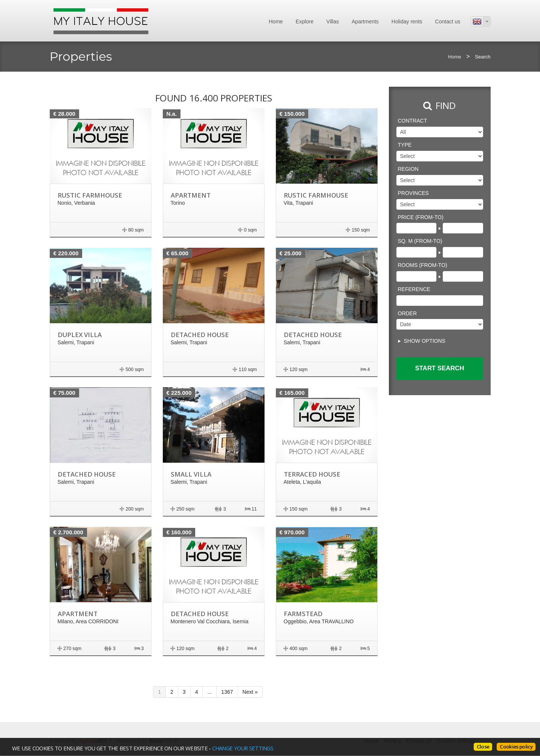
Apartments (365, 21)
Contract (413, 121)
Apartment (191, 195)
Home (276, 21)
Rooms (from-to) (423, 265)
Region (408, 169)
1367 (227, 692)
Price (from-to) (421, 217)
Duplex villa (80, 335)
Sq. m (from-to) (420, 241)
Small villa (191, 474)
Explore (305, 21)
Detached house (200, 335)
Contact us (448, 21)
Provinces (413, 193)
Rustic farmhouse (90, 195)
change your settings (243, 748)
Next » (250, 692)
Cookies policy (516, 747)
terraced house (312, 474)
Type (405, 145)
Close (483, 747)
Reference (414, 289)
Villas (333, 21)
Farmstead (303, 614)
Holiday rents (407, 21)
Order (408, 313)
